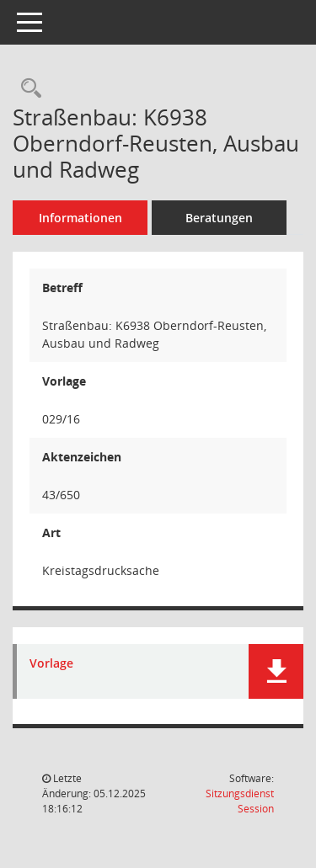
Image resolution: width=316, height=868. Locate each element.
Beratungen (219, 218)
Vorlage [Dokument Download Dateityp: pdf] (51, 664)
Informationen (80, 218)
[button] (276, 671)
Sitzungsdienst (240, 801)
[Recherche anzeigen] (27, 89)
